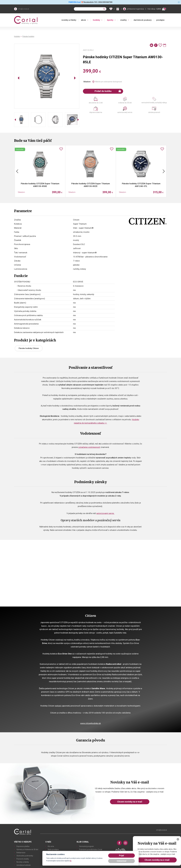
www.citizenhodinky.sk (90, 723)
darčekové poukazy (143, 20)
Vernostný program (86, 846)
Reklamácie (21, 853)
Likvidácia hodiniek (24, 865)
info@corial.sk (23, 9)
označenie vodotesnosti (89, 447)
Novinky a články (23, 862)
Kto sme (51, 846)
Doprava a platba (23, 846)
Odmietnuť (121, 861)
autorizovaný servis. (105, 513)
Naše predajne (53, 849)
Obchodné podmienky (25, 856)
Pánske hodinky (28, 36)
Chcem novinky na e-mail (130, 802)
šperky (110, 20)
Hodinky (17, 36)
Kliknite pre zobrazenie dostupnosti (109, 82)
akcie (83, 20)
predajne (160, 20)
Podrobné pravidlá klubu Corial (91, 849)
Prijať (121, 856)
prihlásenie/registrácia (135, 9)
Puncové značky (23, 859)
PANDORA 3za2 (75, 2)
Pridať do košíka (108, 91)
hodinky (96, 20)
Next (164, 171)
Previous (17, 171)
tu (71, 861)
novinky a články (69, 20)
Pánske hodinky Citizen (29, 348)
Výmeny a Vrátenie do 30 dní (27, 849)
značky (123, 20)
